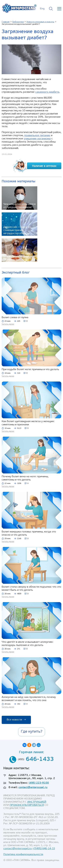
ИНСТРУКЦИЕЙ (37, 802)
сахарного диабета (47, 92)
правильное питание (37, 136)
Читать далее (8, 324)
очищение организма (37, 139)
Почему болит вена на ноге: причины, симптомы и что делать (25, 478)
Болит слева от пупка (15, 318)
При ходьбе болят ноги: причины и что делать (30, 369)
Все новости (16, 720)
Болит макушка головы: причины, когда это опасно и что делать (29, 533)
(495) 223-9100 (39, 783)
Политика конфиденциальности (23, 854)
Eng (42, 9)
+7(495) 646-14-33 (44, 849)
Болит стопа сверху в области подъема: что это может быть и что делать (31, 588)
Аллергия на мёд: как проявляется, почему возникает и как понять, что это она (29, 699)
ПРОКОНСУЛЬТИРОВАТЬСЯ (27, 805)
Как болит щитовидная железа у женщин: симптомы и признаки (28, 423)
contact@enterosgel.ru (33, 787)
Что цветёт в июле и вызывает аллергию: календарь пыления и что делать (27, 644)
